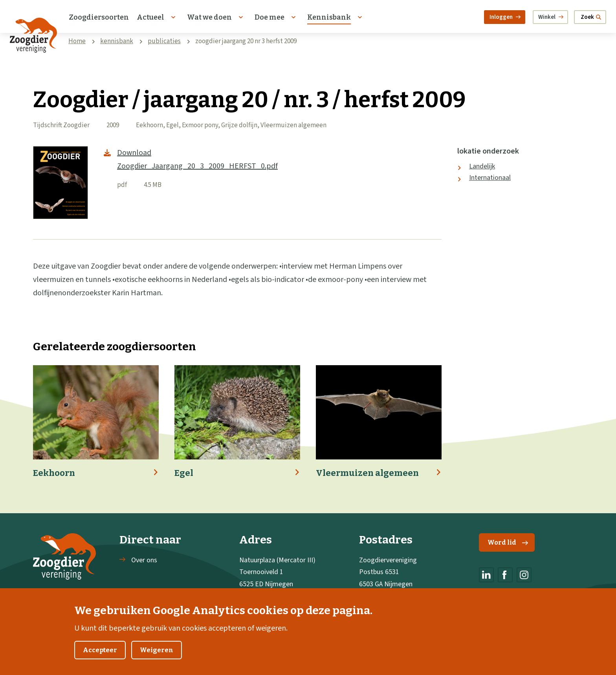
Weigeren (157, 660)
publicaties (164, 41)
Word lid (508, 542)
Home (77, 41)
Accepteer (100, 660)
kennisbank (117, 41)
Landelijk (482, 166)
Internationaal (490, 178)
